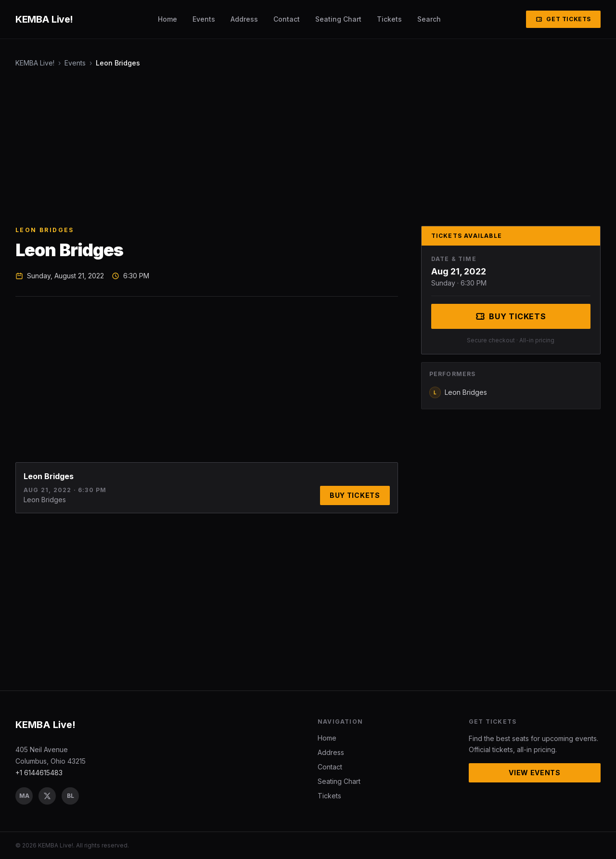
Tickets (389, 19)
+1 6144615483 (39, 773)
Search (429, 19)
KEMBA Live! (35, 63)
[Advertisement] (304, 147)
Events (204, 19)
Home (167, 19)
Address (244, 19)
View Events (535, 773)
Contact (287, 19)
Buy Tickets (355, 495)
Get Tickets (563, 19)
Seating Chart (338, 19)
